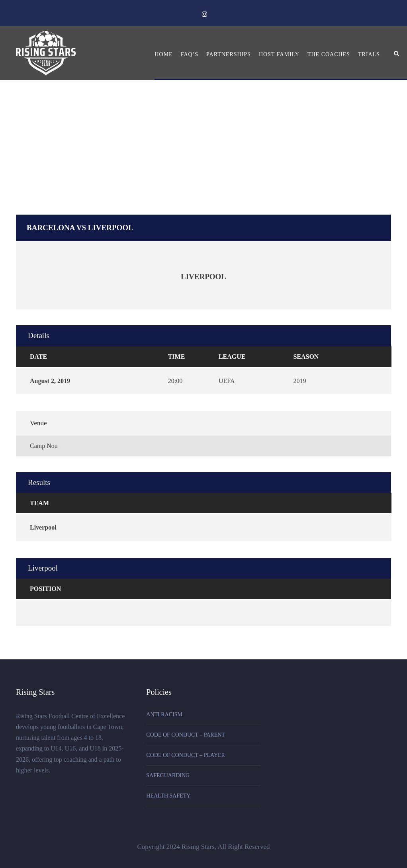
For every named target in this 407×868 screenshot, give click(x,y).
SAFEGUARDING (168, 775)
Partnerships (229, 54)
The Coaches (329, 54)
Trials (369, 54)
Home (163, 54)
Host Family (279, 54)
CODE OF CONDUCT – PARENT (186, 735)
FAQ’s (190, 54)
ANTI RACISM (164, 715)
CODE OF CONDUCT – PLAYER (186, 755)
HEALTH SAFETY (168, 796)
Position (45, 589)
